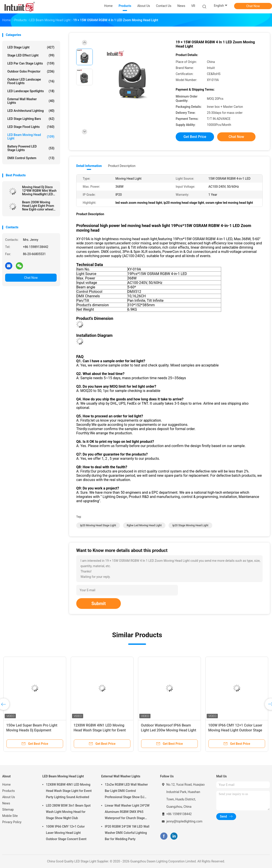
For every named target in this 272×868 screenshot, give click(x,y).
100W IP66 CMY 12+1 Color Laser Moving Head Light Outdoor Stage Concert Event (235, 730)
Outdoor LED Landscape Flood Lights (31, 81)
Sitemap (8, 810)
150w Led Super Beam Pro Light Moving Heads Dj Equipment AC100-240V (32, 730)
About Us (9, 797)
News (6, 803)
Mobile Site (10, 816)
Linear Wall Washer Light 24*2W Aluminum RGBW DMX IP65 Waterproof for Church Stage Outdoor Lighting (127, 812)
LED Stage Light (31, 47)
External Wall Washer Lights (31, 101)
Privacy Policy (12, 822)
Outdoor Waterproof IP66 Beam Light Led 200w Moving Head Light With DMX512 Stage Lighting (169, 730)
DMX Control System (31, 158)
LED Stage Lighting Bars (31, 119)
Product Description (122, 166)
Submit (99, 604)
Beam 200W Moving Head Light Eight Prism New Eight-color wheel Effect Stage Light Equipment (38, 206)
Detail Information (89, 166)
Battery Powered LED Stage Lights (31, 148)
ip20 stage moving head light (190, 525)
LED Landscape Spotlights (31, 91)
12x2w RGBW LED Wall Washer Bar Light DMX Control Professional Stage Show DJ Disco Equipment (126, 791)
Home (6, 785)
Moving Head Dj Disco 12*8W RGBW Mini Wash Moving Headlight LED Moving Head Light (39, 191)
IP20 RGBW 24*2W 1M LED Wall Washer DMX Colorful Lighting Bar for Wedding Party (127, 833)
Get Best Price (195, 137)
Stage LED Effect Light (31, 55)
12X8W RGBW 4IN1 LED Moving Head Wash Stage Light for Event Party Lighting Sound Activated (100, 730)
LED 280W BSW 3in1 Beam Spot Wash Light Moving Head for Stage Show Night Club (68, 812)
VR (193, 6)
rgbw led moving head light (144, 525)
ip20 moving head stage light (98, 525)
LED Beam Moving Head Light (31, 137)
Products (8, 791)
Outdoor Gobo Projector (31, 71)
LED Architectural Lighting (31, 111)
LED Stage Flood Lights (31, 127)
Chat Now (253, 6)
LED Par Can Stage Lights (31, 63)
